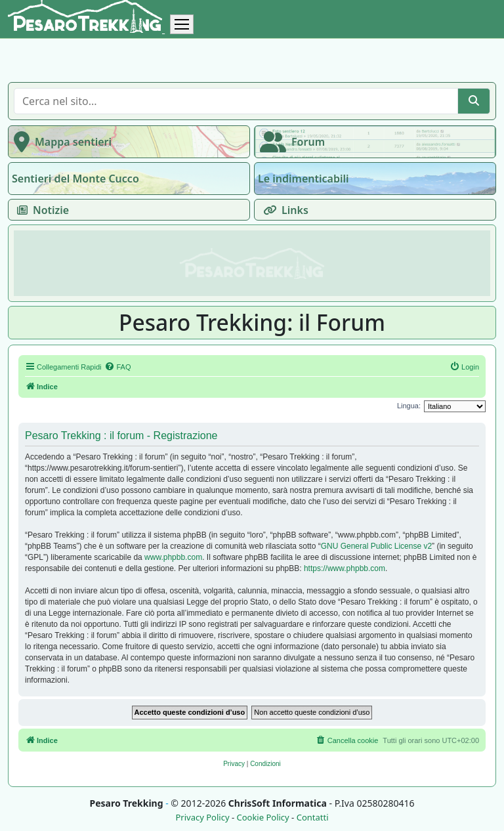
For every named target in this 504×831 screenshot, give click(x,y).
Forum (290, 142)
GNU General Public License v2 (376, 546)
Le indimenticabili (303, 179)
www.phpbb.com (173, 557)
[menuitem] (117, 367)
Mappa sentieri (60, 142)
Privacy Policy (202, 818)
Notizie (40, 210)
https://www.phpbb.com (345, 568)
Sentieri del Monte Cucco (75, 179)
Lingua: (409, 406)
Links (283, 210)
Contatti (313, 818)
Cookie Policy (262, 818)
